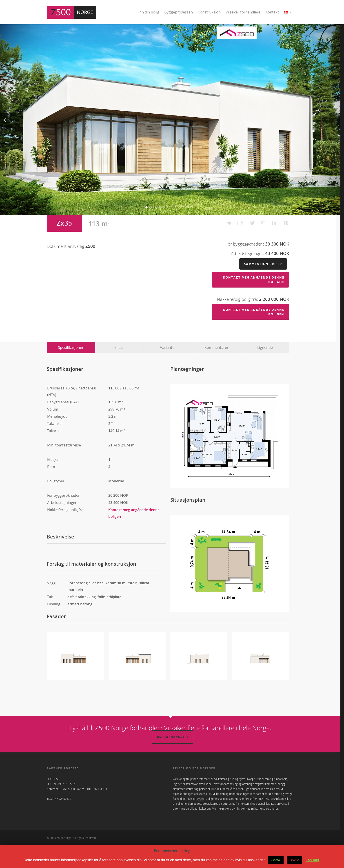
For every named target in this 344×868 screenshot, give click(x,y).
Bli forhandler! (173, 760)
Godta (276, 860)
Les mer (312, 860)
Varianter (168, 371)
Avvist (294, 860)
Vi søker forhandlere (243, 12)
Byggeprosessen (179, 12)
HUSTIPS (52, 802)
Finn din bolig (148, 12)
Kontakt (272, 12)
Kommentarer (216, 371)
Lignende (265, 371)
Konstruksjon (209, 12)
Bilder (119, 371)
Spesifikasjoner (71, 371)
